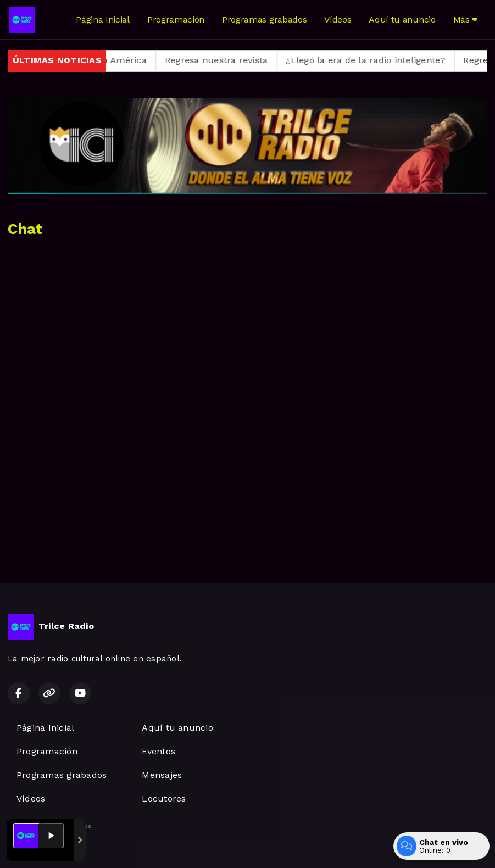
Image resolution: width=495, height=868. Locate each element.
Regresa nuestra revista (226, 60)
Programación (176, 20)
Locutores (164, 799)
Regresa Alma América (107, 60)
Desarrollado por (45, 848)
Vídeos (338, 20)
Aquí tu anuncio (402, 20)
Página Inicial (103, 20)
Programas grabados (264, 20)
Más (465, 20)
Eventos (158, 751)
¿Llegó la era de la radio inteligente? (376, 60)
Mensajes (162, 775)
